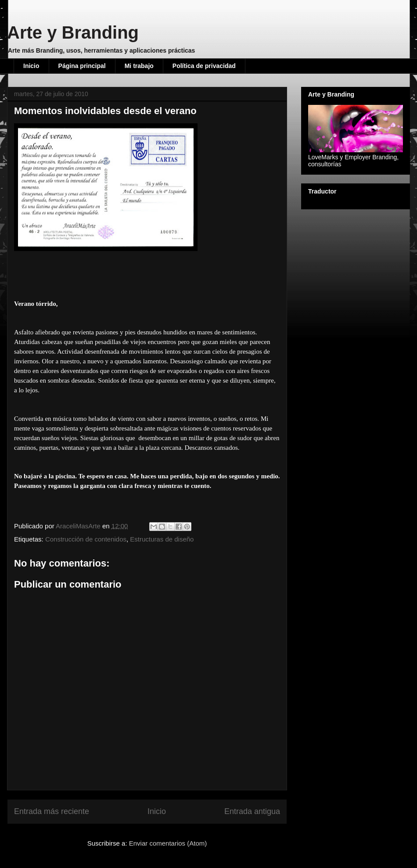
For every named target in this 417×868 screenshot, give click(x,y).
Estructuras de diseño (162, 539)
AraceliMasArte (79, 526)
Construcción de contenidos (86, 539)
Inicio (31, 66)
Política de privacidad (204, 66)
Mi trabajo (139, 66)
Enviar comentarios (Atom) (168, 843)
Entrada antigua (252, 811)
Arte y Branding (73, 32)
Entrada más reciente (52, 811)
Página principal (82, 66)
